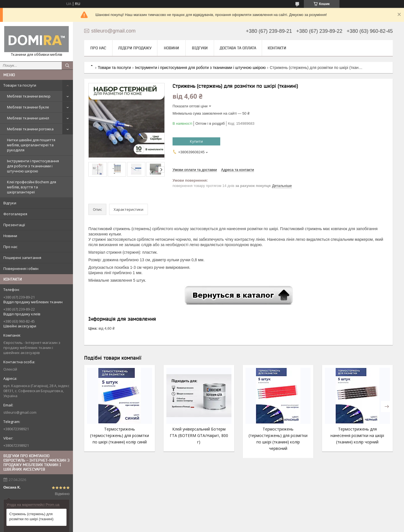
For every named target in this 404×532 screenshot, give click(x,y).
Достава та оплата (238, 48)
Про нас (10, 247)
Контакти (277, 48)
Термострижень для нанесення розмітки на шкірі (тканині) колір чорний (357, 435)
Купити (196, 141)
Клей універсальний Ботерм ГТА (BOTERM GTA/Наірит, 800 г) (199, 435)
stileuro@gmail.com (20, 412)
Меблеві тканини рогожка (30, 129)
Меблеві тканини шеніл (28, 118)
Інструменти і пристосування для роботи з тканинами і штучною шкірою (33, 166)
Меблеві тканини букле (28, 107)
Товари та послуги (20, 85)
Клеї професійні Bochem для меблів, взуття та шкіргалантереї (32, 187)
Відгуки (10, 203)
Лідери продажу (135, 48)
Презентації (14, 225)
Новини (10, 236)
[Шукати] (67, 66)
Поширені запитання (22, 258)
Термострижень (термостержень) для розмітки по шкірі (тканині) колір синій (120, 435)
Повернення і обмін (21, 269)
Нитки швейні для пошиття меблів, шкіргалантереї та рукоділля (31, 145)
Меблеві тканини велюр (29, 96)
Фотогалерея (15, 214)
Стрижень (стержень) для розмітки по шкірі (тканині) (31, 516)
